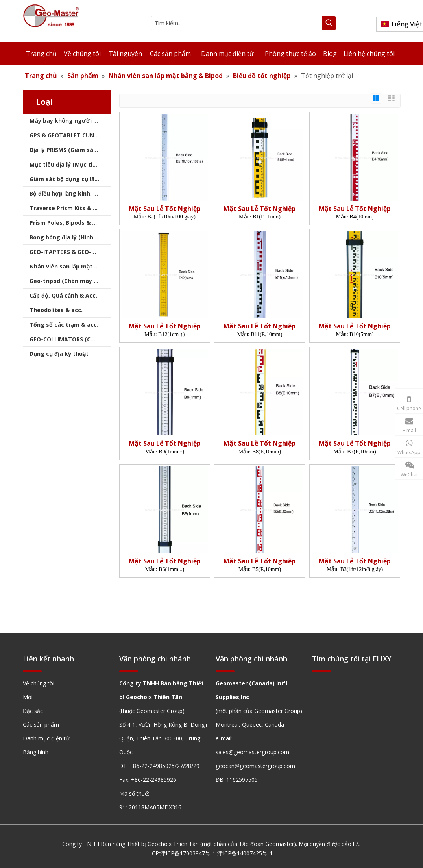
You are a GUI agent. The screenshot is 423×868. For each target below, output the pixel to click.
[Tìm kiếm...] (237, 23)
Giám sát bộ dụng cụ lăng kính (70, 179)
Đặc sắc (33, 711)
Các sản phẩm (41, 725)
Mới (28, 697)
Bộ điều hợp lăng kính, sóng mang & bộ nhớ (70, 193)
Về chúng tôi (39, 683)
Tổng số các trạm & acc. (64, 325)
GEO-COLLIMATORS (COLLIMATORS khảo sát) (70, 339)
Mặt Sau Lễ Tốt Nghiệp (165, 209)
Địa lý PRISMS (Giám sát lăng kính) (70, 150)
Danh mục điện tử (46, 738)
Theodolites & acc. (56, 310)
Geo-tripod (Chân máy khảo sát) (70, 281)
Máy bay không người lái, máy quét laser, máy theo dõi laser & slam (70, 121)
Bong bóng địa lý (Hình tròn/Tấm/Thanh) (70, 237)
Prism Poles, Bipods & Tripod (70, 223)
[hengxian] (32, 671)
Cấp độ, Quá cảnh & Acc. (63, 295)
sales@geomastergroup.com (252, 752)
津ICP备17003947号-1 (188, 853)
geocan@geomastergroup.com (255, 766)
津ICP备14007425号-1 (245, 853)
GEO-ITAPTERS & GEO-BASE (67, 252)
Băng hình (36, 752)
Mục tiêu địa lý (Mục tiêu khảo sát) (70, 164)
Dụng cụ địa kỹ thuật (59, 354)
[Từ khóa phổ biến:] (329, 23)
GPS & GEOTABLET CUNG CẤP (70, 135)
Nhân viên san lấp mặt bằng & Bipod (70, 266)
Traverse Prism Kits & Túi (66, 208)
